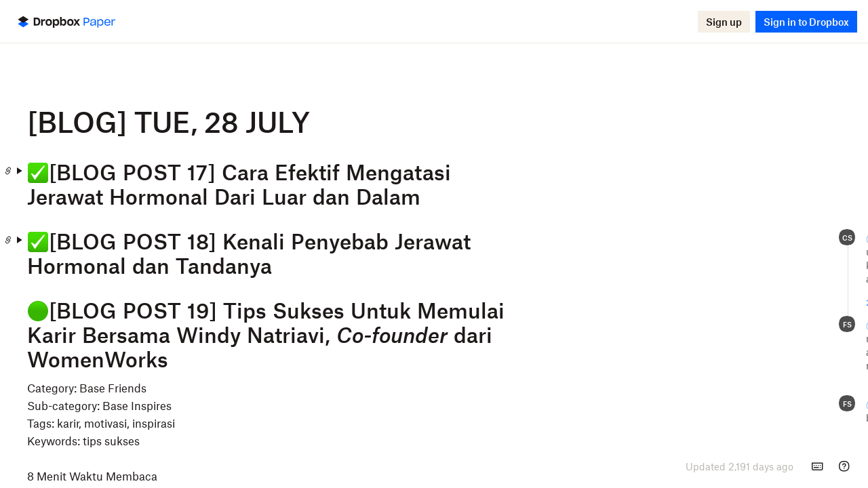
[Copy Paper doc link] (130, 171)
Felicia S (744, 238)
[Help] (844, 466)
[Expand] (140, 171)
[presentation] (739, 466)
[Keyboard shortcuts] (817, 466)
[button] (724, 22)
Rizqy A (742, 325)
